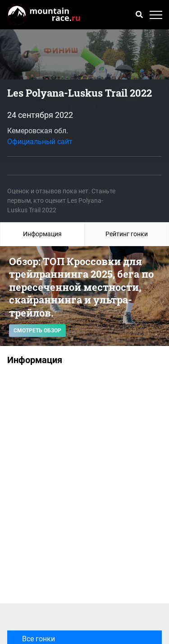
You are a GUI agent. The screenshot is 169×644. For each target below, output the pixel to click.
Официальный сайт (40, 142)
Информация (42, 234)
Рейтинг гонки (127, 234)
